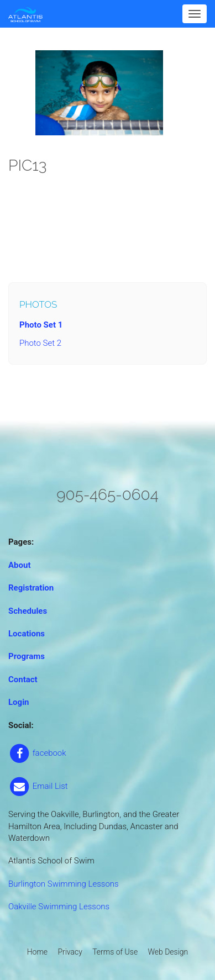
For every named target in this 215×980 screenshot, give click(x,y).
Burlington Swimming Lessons (64, 884)
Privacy (70, 952)
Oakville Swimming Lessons (59, 907)
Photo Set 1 (41, 325)
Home (37, 952)
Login (19, 702)
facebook (37, 753)
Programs (27, 656)
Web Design (168, 952)
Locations (27, 634)
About (19, 565)
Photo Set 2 (40, 343)
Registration (31, 588)
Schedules (28, 611)
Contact (23, 679)
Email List (38, 786)
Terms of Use (115, 952)
